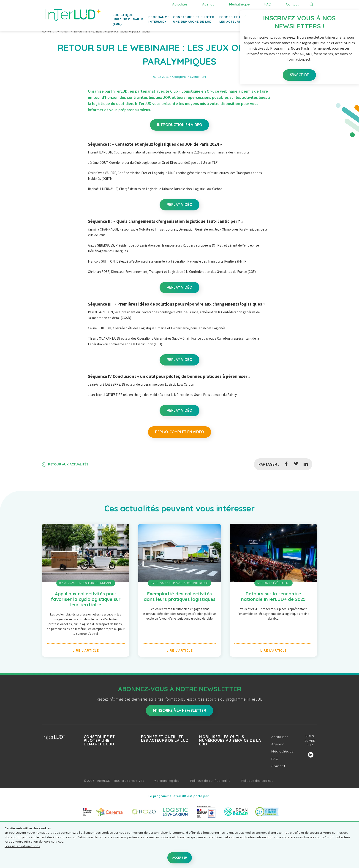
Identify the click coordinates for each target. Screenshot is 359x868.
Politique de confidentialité (210, 781)
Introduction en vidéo (180, 125)
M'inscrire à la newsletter (179, 711)
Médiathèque (239, 4)
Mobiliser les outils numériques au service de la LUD (230, 741)
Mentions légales (167, 781)
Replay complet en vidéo (179, 432)
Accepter (180, 857)
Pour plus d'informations (22, 846)
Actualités (180, 4)
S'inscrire (293, 62)
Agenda (208, 4)
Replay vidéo (179, 205)
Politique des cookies (257, 781)
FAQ (268, 4)
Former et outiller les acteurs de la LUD (165, 739)
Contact (292, 4)
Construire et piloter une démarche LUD (99, 741)
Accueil (46, 31)
